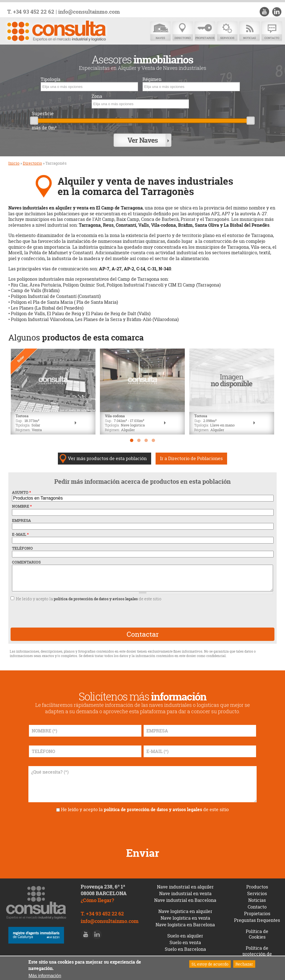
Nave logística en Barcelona (185, 922)
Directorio (183, 31)
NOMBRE (22, 503)
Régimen (152, 79)
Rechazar (244, 964)
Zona (97, 96)
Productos (257, 884)
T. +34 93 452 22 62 (31, 12)
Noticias (249, 31)
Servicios (227, 31)
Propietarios (205, 31)
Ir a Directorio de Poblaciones (191, 456)
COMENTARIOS (26, 559)
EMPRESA (21, 517)
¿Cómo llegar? (97, 898)
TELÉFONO (22, 545)
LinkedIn (277, 12)
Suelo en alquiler (185, 933)
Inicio (14, 160)
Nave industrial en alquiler (185, 884)
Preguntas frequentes (257, 917)
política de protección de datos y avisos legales (96, 596)
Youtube (266, 12)
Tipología (51, 79)
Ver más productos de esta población (107, 456)
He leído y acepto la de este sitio (89, 596)
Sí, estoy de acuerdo (210, 964)
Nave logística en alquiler (185, 908)
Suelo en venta (185, 939)
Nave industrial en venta (185, 890)
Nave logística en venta (185, 915)
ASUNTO (21, 490)
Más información (45, 976)
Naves (160, 31)
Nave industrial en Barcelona (185, 897)
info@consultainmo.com (89, 12)
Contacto (272, 31)
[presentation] (113, 612)
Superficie (43, 114)
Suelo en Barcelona (185, 946)
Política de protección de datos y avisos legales (257, 954)
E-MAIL (20, 532)
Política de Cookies (257, 931)
